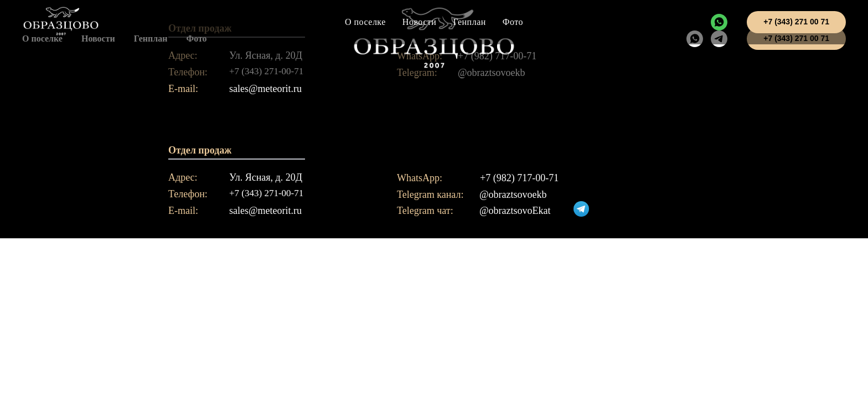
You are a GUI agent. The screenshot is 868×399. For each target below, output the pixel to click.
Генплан (469, 22)
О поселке (365, 22)
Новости (420, 22)
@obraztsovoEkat (515, 211)
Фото (513, 22)
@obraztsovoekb (513, 195)
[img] (581, 209)
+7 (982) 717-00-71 (519, 178)
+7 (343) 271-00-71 (266, 193)
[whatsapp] (719, 22)
